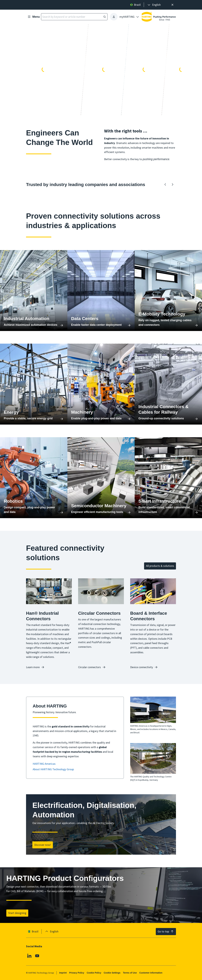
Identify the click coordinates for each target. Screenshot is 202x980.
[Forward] (172, 185)
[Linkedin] (29, 956)
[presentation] (154, 5)
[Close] (172, 5)
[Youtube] (37, 956)
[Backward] (165, 185)
